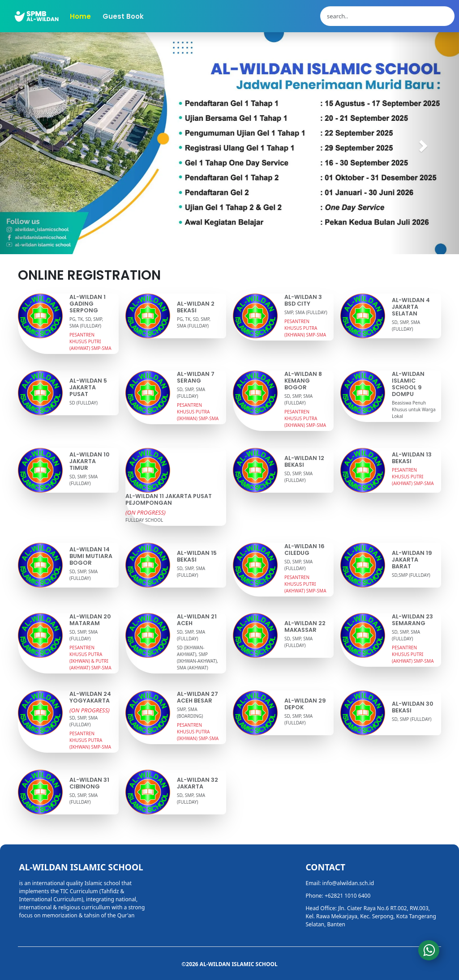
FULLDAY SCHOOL (144, 520)
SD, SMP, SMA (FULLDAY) (406, 326)
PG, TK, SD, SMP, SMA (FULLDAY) (86, 322)
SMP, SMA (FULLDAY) (306, 312)
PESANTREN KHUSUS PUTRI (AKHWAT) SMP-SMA (90, 341)
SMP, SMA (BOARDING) (190, 713)
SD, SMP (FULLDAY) (412, 719)
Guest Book (123, 16)
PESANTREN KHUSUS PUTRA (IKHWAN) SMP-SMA (305, 328)
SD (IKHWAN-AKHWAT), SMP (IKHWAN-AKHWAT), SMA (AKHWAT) (197, 658)
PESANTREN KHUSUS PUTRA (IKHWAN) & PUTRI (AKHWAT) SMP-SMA (90, 658)
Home (80, 16)
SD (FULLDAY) (84, 403)
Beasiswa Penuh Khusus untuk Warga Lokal (414, 409)
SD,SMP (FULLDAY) (411, 575)
